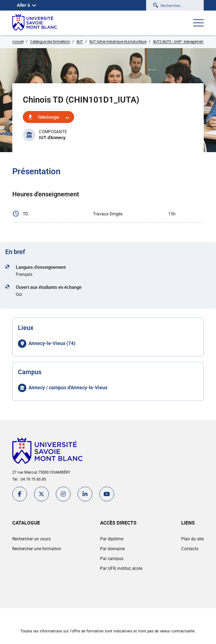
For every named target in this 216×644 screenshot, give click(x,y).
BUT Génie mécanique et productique (118, 41)
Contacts (190, 548)
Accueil (18, 41)
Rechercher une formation (37, 548)
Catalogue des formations (50, 41)
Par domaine (112, 548)
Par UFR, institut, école (121, 568)
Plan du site (192, 539)
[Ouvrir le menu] (198, 24)
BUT (80, 41)
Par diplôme (112, 539)
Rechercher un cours (31, 539)
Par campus (112, 558)
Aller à (27, 5)
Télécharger (48, 117)
